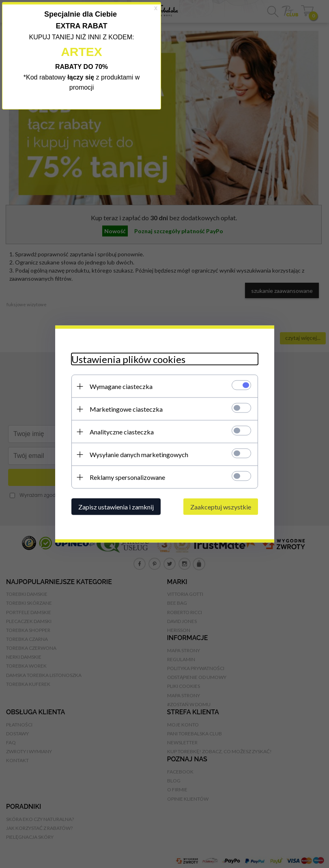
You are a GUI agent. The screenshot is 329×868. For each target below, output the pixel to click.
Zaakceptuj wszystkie (221, 507)
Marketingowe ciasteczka (126, 409)
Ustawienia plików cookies (128, 359)
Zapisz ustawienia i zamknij (116, 507)
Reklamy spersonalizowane (127, 477)
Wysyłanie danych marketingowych (139, 454)
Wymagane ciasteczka (121, 386)
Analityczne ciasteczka (122, 432)
